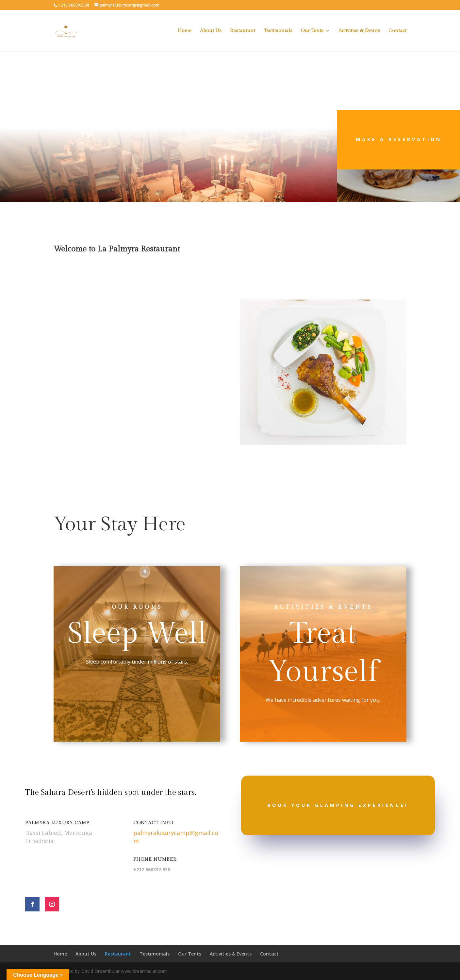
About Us (211, 31)
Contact (397, 31)
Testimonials (278, 31)
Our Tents (312, 31)
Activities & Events (359, 31)
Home (185, 31)
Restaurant (243, 31)
